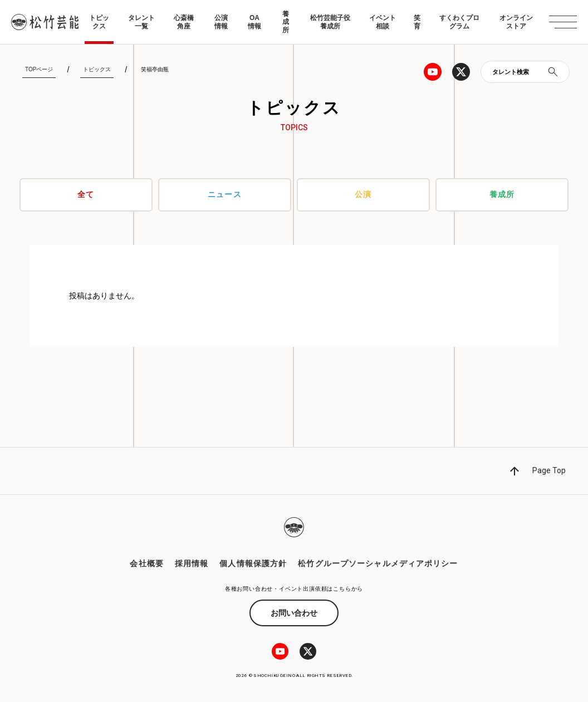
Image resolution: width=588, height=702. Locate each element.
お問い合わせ (294, 613)
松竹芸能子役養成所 (330, 22)
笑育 (417, 22)
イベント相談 (383, 22)
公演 (363, 195)
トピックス (99, 22)
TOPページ (39, 69)
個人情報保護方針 (253, 563)
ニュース (224, 195)
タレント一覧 (141, 22)
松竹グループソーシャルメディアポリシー (378, 563)
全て (86, 195)
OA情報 (254, 22)
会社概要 (146, 563)
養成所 (286, 22)
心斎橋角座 (184, 22)
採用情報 (192, 563)
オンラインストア (516, 22)
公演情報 (221, 22)
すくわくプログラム (459, 22)
